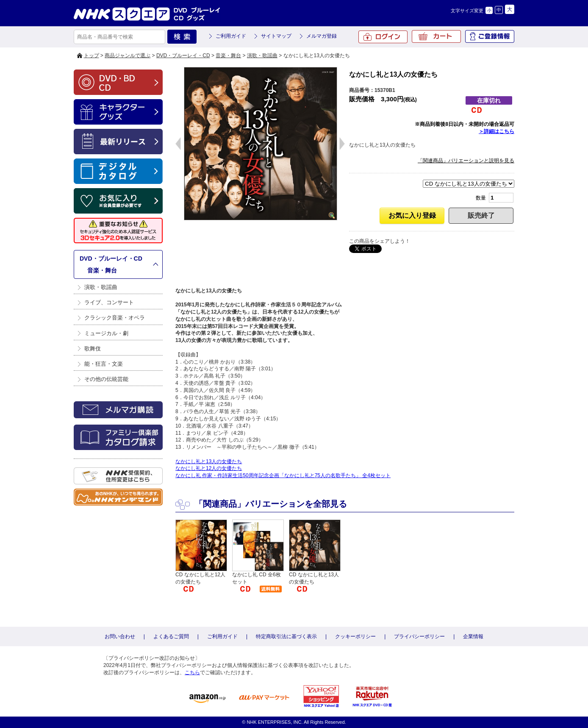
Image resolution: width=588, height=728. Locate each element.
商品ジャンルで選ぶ (128, 56)
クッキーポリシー (355, 636)
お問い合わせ (120, 636)
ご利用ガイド (231, 36)
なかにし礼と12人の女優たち (209, 468)
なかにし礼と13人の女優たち (209, 461)
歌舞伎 (93, 349)
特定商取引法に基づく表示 (286, 636)
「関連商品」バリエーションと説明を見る (466, 161)
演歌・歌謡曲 (262, 56)
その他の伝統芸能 (106, 379)
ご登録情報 (490, 36)
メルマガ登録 (322, 36)
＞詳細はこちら (496, 131)
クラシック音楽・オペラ (115, 318)
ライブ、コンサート (109, 302)
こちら (192, 672)
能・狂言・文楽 (104, 364)
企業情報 (473, 636)
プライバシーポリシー (419, 636)
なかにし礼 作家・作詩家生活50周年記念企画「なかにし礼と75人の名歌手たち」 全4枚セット (283, 475)
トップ (92, 56)
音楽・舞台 (228, 56)
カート (436, 36)
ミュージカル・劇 (106, 333)
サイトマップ (276, 36)
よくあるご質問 (171, 636)
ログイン (383, 37)
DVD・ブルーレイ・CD (183, 56)
